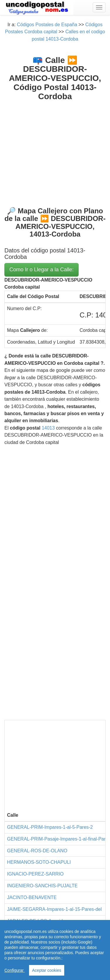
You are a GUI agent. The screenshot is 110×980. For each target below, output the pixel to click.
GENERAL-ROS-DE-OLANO (37, 851)
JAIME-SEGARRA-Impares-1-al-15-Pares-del (54, 909)
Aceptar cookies (47, 970)
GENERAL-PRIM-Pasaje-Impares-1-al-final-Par (56, 839)
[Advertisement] (55, 149)
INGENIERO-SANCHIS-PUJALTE (42, 886)
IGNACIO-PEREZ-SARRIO (35, 874)
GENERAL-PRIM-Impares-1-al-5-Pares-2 (50, 827)
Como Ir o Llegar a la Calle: (42, 269)
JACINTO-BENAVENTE (32, 897)
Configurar (15, 970)
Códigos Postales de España (47, 25)
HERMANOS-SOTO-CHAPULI (39, 862)
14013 (48, 428)
